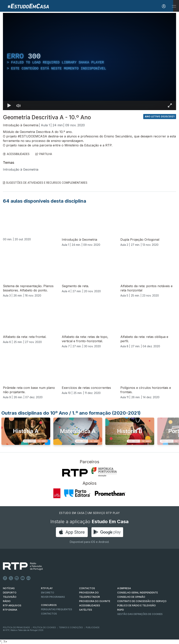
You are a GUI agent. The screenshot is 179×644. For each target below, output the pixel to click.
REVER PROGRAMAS (53, 597)
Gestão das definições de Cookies (140, 614)
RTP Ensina (10, 610)
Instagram (17, 578)
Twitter (11, 578)
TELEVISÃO (10, 597)
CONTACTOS (87, 588)
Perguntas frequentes (57, 609)
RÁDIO (7, 601)
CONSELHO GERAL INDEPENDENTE (138, 593)
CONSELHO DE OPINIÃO (131, 597)
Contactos (49, 614)
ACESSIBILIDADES (16, 154)
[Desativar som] (19, 105)
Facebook (5, 578)
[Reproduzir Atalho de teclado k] (9, 105)
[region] (89, 61)
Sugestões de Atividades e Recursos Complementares (45, 183)
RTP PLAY (47, 588)
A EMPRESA (124, 588)
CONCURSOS (49, 605)
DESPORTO (10, 593)
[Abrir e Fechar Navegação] (174, 6)
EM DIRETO (48, 593)
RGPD (121, 610)
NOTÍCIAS (9, 588)
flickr (29, 578)
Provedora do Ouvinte (95, 601)
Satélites (86, 610)
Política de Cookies (44, 627)
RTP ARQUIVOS (12, 605)
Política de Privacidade (16, 627)
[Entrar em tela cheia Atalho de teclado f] (170, 105)
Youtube (23, 578)
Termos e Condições (71, 627)
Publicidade (93, 627)
